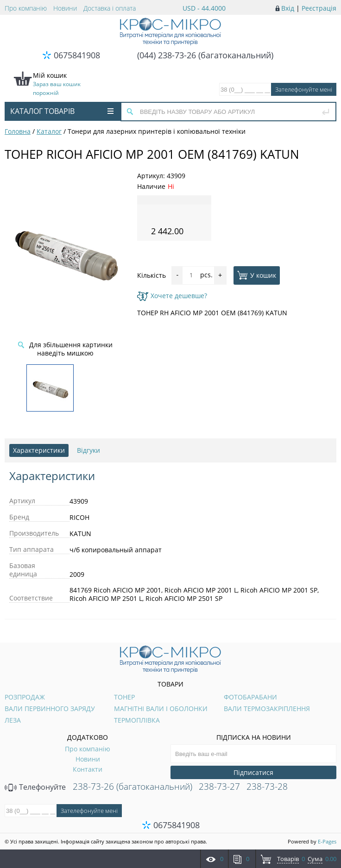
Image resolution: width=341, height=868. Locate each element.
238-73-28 (267, 787)
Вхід (288, 8)
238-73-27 (219, 787)
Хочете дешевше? (172, 296)
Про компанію (26, 8)
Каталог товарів (62, 111)
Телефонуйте (35, 787)
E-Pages (327, 841)
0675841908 (77, 55)
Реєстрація (319, 8)
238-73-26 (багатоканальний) (133, 787)
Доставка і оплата (110, 8)
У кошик (257, 275)
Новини (65, 8)
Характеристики (39, 450)
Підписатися (253, 772)
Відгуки (88, 450)
